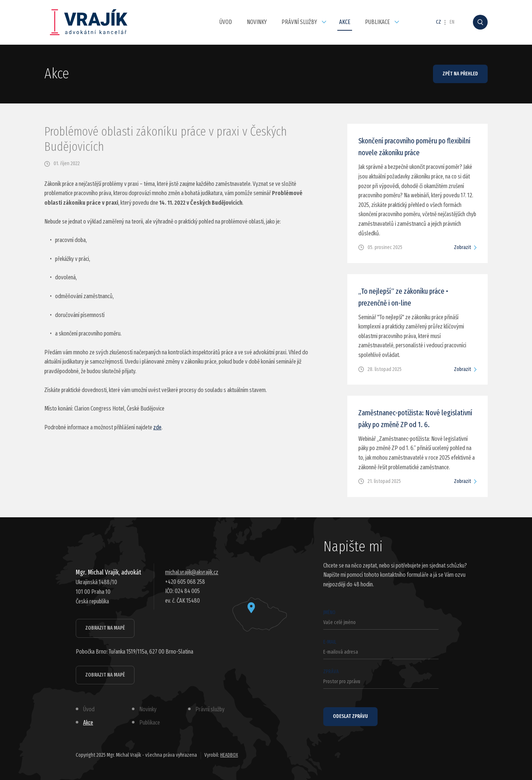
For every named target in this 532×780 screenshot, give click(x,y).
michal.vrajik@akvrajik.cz (192, 572)
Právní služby (299, 22)
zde (157, 427)
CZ (439, 22)
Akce (345, 22)
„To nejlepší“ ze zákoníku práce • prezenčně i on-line (403, 297)
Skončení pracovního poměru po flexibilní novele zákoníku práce (414, 147)
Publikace (377, 22)
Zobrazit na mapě (105, 628)
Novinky (257, 22)
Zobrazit (463, 247)
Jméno (381, 619)
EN (452, 22)
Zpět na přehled (460, 74)
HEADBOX (229, 755)
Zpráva (381, 679)
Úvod (226, 22)
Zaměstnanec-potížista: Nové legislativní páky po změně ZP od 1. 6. (415, 419)
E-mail (381, 649)
